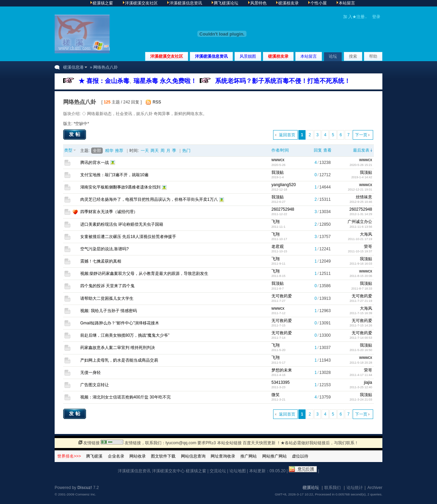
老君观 (278, 247)
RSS (157, 102)
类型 (68, 150)
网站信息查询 (193, 456)
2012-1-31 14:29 (361, 214)
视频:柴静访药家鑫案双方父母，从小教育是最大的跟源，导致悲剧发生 (144, 274)
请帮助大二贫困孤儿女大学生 (107, 298)
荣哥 (368, 247)
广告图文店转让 (95, 385)
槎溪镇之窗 (196, 471)
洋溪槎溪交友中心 (168, 471)
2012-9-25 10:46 (361, 202)
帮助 (373, 56)
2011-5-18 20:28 (361, 363)
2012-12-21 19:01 (360, 190)
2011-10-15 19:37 (360, 251)
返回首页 (287, 135)
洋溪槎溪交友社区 (167, 56)
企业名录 (116, 456)
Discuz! (85, 488)
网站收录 (138, 456)
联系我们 (333, 488)
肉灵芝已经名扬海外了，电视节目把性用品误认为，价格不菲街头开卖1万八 (149, 199)
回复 (318, 150)
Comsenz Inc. (86, 494)
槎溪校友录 (278, 56)
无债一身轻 (90, 373)
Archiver (375, 488)
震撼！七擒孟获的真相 (101, 261)
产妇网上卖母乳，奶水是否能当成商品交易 (119, 360)
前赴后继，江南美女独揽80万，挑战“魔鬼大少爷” (125, 335)
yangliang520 (284, 185)
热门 (186, 151)
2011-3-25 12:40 (361, 387)
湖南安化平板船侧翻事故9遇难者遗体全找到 (120, 187)
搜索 (353, 56)
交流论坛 (218, 471)
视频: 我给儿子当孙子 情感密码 (109, 311)
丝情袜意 (364, 197)
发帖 (75, 134)
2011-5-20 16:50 (361, 350)
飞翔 (276, 222)
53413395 (280, 382)
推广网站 (249, 456)
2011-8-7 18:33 (362, 289)
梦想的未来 (282, 370)
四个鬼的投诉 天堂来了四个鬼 (107, 286)
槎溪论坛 (311, 488)
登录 (376, 17)
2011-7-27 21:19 (361, 301)
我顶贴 (278, 172)
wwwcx (278, 160)
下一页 (361, 135)
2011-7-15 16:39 (361, 313)
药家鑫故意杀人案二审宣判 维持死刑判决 (118, 348)
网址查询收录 (223, 456)
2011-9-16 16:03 (361, 264)
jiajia (368, 382)
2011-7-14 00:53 (361, 338)
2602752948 (283, 209)
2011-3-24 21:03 (361, 400)
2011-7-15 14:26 (361, 325)
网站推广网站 (274, 456)
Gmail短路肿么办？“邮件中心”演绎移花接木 (120, 323)
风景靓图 (248, 56)
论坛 (333, 56)
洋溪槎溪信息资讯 (211, 56)
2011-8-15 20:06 (361, 276)
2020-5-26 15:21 (361, 165)
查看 (327, 150)
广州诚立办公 (360, 222)
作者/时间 (280, 150)
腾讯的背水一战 (95, 163)
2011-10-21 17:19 (360, 239)
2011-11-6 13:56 (361, 227)
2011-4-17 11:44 (361, 375)
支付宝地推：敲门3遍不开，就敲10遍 (114, 175)
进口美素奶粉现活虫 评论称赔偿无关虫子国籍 (122, 224)
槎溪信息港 (73, 67)
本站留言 (309, 56)
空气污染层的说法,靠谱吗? (104, 249)
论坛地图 (238, 471)
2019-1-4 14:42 (362, 177)
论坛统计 (355, 488)
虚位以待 (300, 456)
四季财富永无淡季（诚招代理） (109, 212)
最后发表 (361, 150)
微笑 (276, 395)
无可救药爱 (282, 296)
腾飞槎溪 (94, 456)
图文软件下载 (163, 456)
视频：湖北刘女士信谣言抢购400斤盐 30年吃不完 (125, 397)
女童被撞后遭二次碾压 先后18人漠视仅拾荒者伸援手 (128, 237)
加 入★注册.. (355, 17)
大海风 (366, 234)
